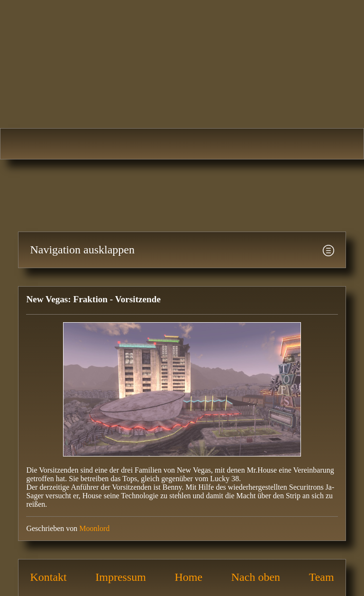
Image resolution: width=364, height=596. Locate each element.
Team (322, 577)
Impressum (121, 577)
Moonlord (94, 528)
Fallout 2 (113, 144)
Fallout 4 (321, 144)
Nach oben (256, 577)
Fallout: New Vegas (251, 144)
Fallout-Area (182, 60)
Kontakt (48, 577)
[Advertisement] (173, 190)
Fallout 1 (43, 144)
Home (189, 577)
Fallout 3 (182, 144)
